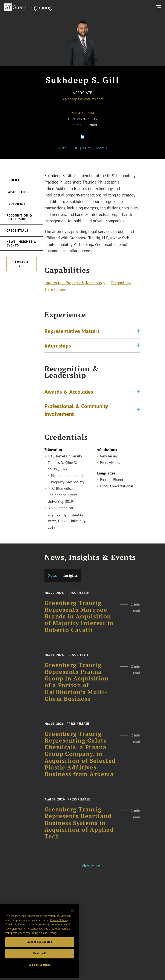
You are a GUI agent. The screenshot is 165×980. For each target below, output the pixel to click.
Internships (58, 351)
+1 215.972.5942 (84, 119)
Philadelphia (82, 113)
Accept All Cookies (40, 968)
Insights (71, 575)
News (52, 575)
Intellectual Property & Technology (75, 286)
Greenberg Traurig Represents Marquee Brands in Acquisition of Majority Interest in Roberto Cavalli (79, 628)
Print (87, 148)
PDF (75, 148)
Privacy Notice (58, 946)
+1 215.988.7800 (84, 125)
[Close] (73, 937)
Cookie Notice (14, 950)
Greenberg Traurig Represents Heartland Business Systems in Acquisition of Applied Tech (79, 835)
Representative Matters (72, 336)
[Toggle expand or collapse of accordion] (138, 337)
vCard (62, 148)
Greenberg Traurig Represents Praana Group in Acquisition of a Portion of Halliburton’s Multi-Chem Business (76, 695)
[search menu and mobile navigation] (159, 7)
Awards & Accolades (69, 399)
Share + (102, 148)
